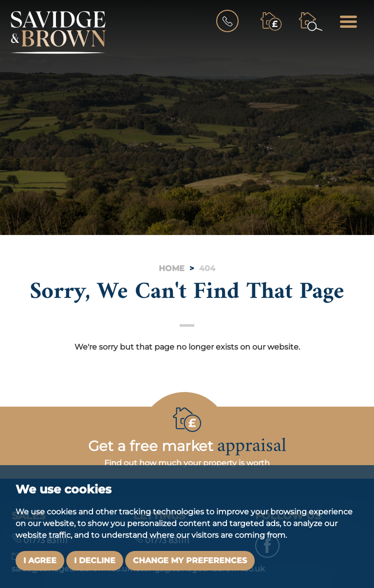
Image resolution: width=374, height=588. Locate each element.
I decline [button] (95, 560)
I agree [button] (40, 560)
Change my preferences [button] (190, 560)
